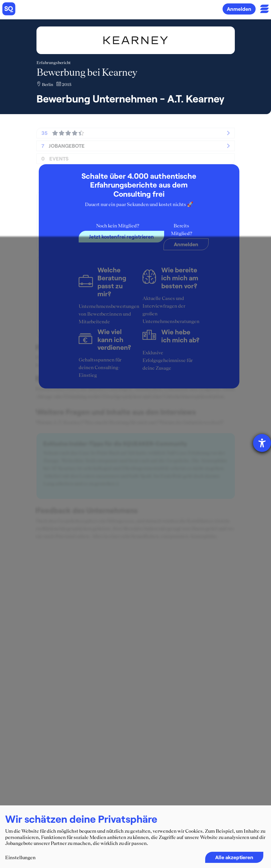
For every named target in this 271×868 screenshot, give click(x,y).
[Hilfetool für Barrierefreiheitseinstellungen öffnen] (262, 443)
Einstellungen (20, 857)
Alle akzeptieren (234, 857)
